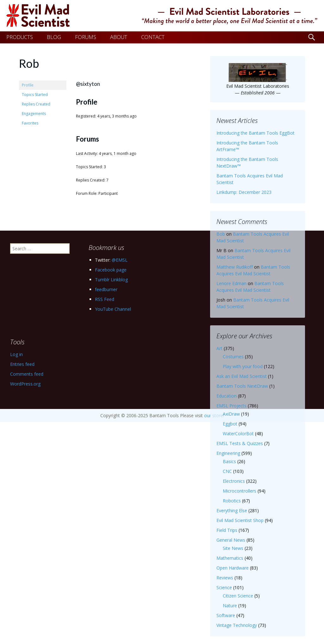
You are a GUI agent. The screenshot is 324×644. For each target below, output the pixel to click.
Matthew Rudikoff (235, 267)
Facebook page (111, 270)
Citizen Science (238, 596)
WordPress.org (25, 384)
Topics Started (35, 95)
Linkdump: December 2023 (244, 192)
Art (219, 348)
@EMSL (120, 260)
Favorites (30, 123)
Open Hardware (233, 568)
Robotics (232, 501)
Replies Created (36, 104)
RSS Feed (105, 299)
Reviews (225, 578)
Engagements (34, 114)
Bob (221, 234)
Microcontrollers (240, 491)
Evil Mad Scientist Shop (240, 520)
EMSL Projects (231, 406)
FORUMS (86, 37)
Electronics (234, 481)
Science (224, 587)
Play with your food (243, 366)
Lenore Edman (231, 283)
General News (231, 540)
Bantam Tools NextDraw (242, 386)
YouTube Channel (113, 309)
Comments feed (27, 374)
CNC (227, 471)
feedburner (106, 289)
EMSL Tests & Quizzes (240, 443)
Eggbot (230, 424)
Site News (233, 548)
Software (226, 615)
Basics (229, 461)
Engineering (228, 453)
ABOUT (119, 37)
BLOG (54, 37)
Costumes (233, 357)
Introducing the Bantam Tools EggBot (255, 133)
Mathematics (230, 558)
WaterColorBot (238, 434)
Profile (28, 85)
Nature (230, 606)
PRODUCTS (20, 37)
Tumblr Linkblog (111, 280)
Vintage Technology (237, 625)
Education (227, 396)
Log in (16, 354)
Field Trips (227, 530)
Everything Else (232, 510)
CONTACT (153, 37)
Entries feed (22, 364)
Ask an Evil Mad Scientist (242, 376)
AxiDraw (231, 414)
